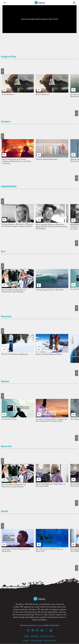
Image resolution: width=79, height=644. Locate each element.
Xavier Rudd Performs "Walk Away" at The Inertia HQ (51, 485)
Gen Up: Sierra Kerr (9, 419)
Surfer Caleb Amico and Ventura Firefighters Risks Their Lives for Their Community (16, 162)
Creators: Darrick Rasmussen (47, 160)
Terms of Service (48, 636)
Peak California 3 (42, 95)
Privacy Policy (50, 641)
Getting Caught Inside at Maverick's (50, 290)
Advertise (35, 636)
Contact (26, 641)
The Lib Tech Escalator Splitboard (14, 354)
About (26, 636)
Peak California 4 (8, 95)
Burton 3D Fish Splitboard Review (49, 354)
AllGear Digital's (38, 625)
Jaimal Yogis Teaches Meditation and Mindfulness (15, 550)
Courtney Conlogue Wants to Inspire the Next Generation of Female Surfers (51, 420)
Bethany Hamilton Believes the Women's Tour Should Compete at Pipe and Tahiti (17, 226)
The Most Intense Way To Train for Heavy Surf (50, 550)
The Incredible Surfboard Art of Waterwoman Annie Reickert (13, 291)
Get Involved (36, 641)
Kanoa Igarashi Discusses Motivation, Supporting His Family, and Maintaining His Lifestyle (51, 227)
